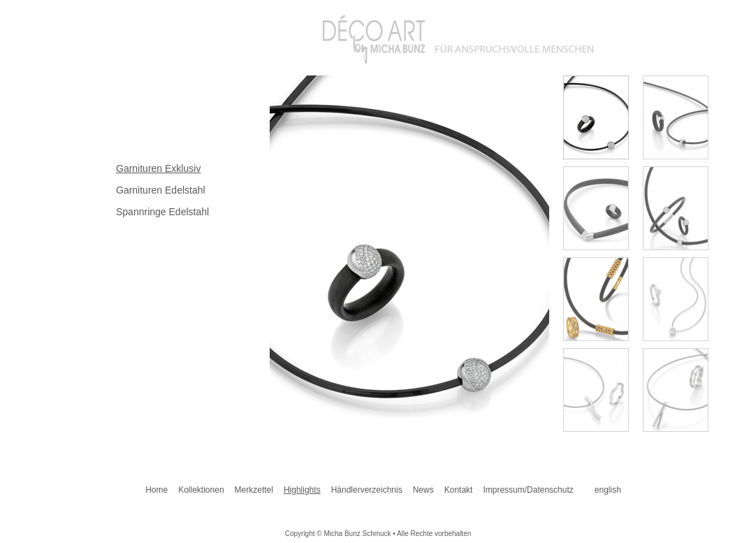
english (608, 490)
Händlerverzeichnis (367, 490)
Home (157, 490)
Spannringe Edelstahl (162, 212)
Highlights (302, 490)
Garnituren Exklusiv (158, 168)
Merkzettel (254, 490)
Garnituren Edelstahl (161, 190)
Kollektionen (201, 490)
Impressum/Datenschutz (528, 490)
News (423, 490)
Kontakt (459, 490)
